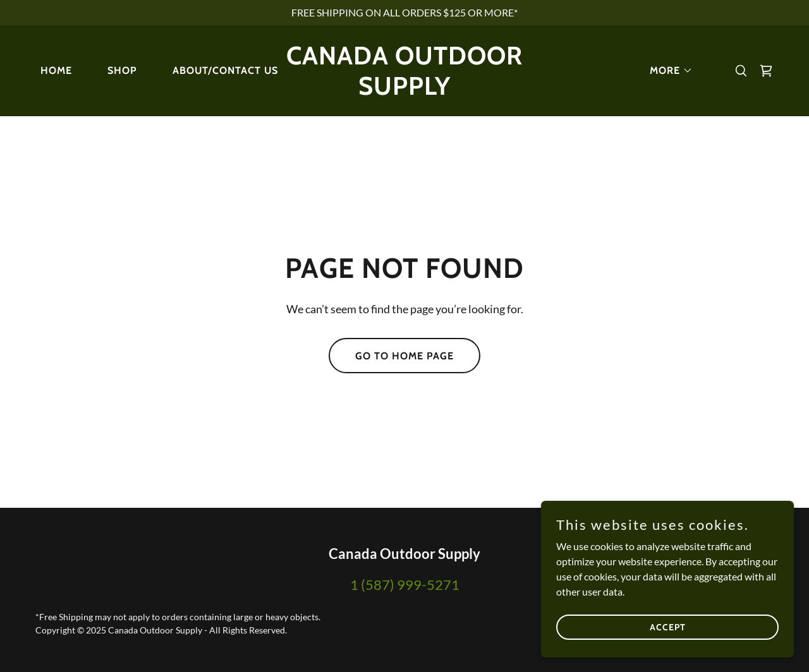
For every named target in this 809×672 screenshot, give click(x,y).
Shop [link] (122, 70)
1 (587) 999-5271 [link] (405, 585)
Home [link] (56, 70)
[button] (666, 71)
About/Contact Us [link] (225, 70)
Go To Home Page (404, 356)
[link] (405, 91)
